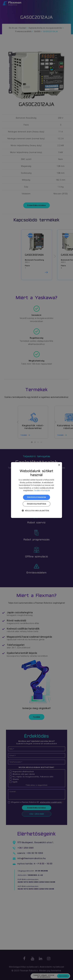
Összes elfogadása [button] (37, 497)
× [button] (59, 465)
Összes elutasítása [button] (36, 504)
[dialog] (36, 490)
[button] (36, 510)
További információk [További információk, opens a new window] (42, 491)
